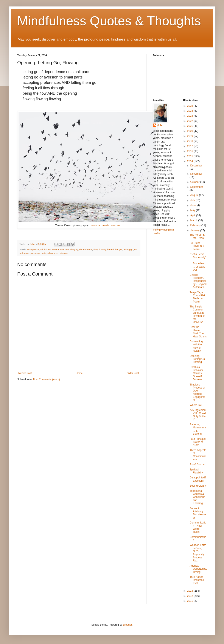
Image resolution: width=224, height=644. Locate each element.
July (193, 200)
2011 (190, 601)
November (196, 174)
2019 (190, 136)
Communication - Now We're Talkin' (198, 527)
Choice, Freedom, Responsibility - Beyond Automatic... (198, 281)
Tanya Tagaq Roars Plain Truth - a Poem (198, 297)
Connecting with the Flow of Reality (196, 346)
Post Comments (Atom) (46, 379)
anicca (55, 249)
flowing (102, 249)
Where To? (196, 405)
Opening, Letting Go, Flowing (198, 359)
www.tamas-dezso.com (105, 225)
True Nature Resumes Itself (197, 580)
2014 (190, 161)
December (196, 166)
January (195, 230)
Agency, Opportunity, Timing (198, 569)
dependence (86, 249)
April (193, 215)
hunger (119, 249)
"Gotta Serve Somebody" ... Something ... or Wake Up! (198, 262)
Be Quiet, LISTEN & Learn (197, 246)
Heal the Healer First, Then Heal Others (198, 332)
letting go (128, 249)
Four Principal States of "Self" (198, 442)
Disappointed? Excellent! (198, 479)
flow (96, 249)
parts (44, 253)
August (195, 195)
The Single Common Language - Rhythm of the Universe (198, 314)
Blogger (127, 625)
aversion (65, 249)
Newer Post (25, 373)
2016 (190, 151)
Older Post (133, 373)
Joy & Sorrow (197, 464)
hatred (111, 249)
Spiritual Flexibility (196, 471)
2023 (190, 116)
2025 (190, 106)
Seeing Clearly (198, 486)
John (160, 125)
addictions (46, 249)
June (193, 205)
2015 (190, 156)
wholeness (53, 253)
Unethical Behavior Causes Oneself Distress (196, 373)
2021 (190, 126)
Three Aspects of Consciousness (198, 455)
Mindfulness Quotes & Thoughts (109, 21)
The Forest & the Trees (197, 236)
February (196, 225)
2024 (190, 111)
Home (79, 373)
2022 (190, 121)
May (193, 210)
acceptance (33, 249)
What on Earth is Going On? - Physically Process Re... (198, 553)
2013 (190, 591)
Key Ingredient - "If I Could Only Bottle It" (198, 415)
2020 (190, 131)
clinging (74, 249)
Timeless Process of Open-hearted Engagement (197, 392)
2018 (190, 141)
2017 (190, 146)
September (197, 187)
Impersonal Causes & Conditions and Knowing (197, 497)
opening (36, 253)
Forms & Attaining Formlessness (198, 513)
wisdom (64, 253)
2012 (190, 596)
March (194, 220)
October (195, 182)
